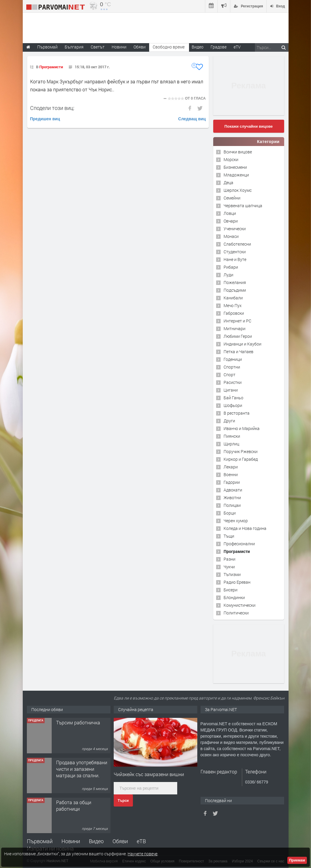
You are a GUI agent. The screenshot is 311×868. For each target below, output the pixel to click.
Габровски (234, 313)
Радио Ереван (237, 582)
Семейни (232, 198)
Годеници (233, 359)
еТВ (141, 841)
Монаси (231, 236)
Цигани (231, 390)
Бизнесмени (235, 167)
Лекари (231, 467)
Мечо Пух (233, 305)
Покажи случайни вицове (249, 126)
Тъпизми (232, 574)
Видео (96, 841)
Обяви (120, 841)
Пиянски (232, 436)
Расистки (233, 382)
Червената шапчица (243, 206)
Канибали (233, 298)
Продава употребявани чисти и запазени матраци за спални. (82, 769)
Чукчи (229, 567)
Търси (123, 801)
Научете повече (143, 854)
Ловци (230, 213)
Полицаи (232, 505)
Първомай (40, 841)
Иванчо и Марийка (242, 428)
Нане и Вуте (235, 259)
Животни (232, 498)
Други (229, 421)
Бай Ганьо (233, 398)
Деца (228, 182)
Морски (231, 159)
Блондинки (234, 597)
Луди (228, 275)
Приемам (297, 860)
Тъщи (229, 536)
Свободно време (169, 47)
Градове (219, 47)
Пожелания (235, 282)
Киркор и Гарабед (241, 459)
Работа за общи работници (74, 805)
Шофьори (233, 405)
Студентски (235, 252)
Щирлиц (231, 444)
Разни (229, 559)
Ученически (235, 229)
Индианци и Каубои (242, 344)
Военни (231, 474)
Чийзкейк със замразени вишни (149, 774)
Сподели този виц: (52, 108)
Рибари (231, 267)
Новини (119, 47)
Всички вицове (238, 152)
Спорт (229, 375)
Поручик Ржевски (241, 451)
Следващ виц (192, 119)
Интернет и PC (237, 321)
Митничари (235, 328)
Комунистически (240, 605)
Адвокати (233, 490)
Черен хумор (236, 521)
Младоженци (236, 175)
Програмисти (51, 67)
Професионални (239, 544)
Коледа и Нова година (245, 528)
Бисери (231, 590)
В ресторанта (237, 413)
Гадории (232, 482)
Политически (236, 613)
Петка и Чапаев (238, 352)
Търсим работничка (78, 722)
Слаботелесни (237, 244)
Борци (230, 513)
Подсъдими (235, 290)
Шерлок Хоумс (238, 190)
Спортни (232, 367)
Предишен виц (45, 119)
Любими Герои (238, 336)
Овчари (231, 221)
